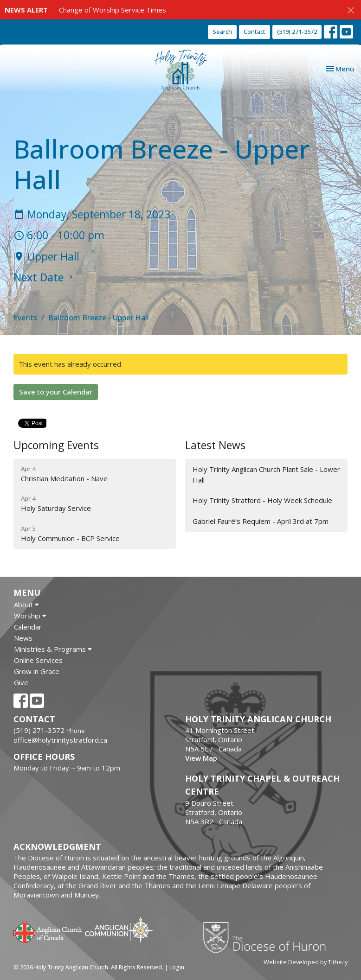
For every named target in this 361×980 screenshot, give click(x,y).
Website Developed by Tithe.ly (306, 962)
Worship (30, 616)
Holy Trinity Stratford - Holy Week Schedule (262, 500)
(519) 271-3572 (297, 32)
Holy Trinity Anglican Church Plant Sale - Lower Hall (266, 474)
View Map (201, 758)
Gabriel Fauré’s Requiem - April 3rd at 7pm (261, 521)
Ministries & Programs (53, 649)
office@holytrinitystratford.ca (60, 740)
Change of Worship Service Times (113, 10)
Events (25, 318)
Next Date (44, 277)
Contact (255, 32)
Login (177, 967)
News (23, 638)
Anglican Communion (119, 930)
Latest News (215, 445)
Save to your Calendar (56, 392)
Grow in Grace (37, 671)
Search (222, 32)
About (26, 605)
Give (21, 682)
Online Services (38, 660)
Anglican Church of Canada (48, 931)
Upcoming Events (56, 445)
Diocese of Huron (268, 937)
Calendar (28, 627)
